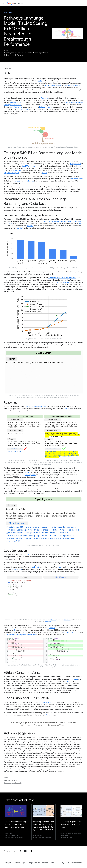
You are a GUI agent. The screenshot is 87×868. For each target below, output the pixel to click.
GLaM (47, 85)
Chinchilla (78, 221)
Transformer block (76, 179)
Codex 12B (36, 567)
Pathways (45, 98)
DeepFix (52, 628)
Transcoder (48, 622)
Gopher (58, 85)
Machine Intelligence (10, 780)
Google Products (34, 863)
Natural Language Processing (13, 783)
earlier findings (17, 569)
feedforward (29, 181)
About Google (20, 863)
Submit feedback (77, 863)
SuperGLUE (20, 228)
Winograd (30, 226)
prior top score (30, 475)
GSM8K (28, 473)
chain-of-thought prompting (36, 406)
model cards (74, 679)
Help (65, 863)
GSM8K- (54, 620)
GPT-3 (40, 81)
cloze (80, 224)
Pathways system (16, 103)
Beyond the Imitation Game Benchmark (62, 278)
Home (5, 13)
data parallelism (75, 164)
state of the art (69, 632)
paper (68, 681)
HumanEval (67, 620)
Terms (52, 863)
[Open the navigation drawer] (3, 3)
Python (60, 567)
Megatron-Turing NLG (72, 85)
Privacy (45, 863)
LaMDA (52, 85)
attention (18, 181)
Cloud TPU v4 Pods (28, 166)
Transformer (18, 107)
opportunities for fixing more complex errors (22, 635)
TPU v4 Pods (24, 109)
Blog (11, 13)
